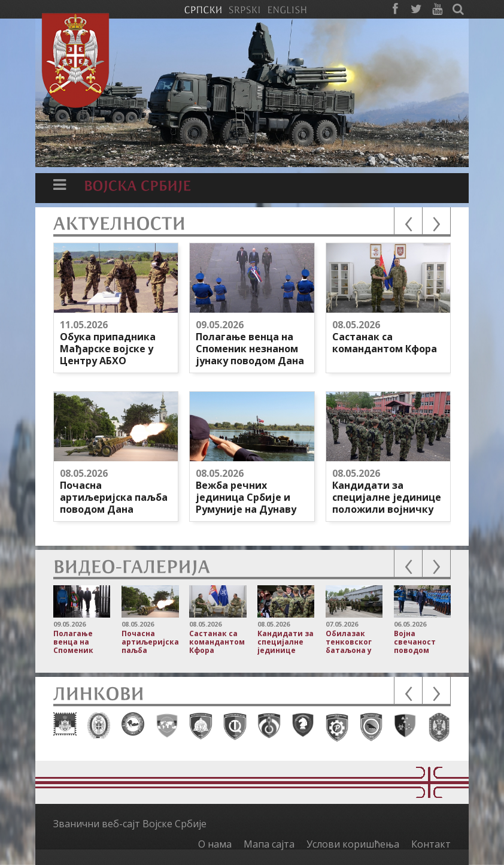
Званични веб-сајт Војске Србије (130, 824)
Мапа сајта (269, 844)
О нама (215, 844)
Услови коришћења (353, 844)
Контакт (431, 844)
